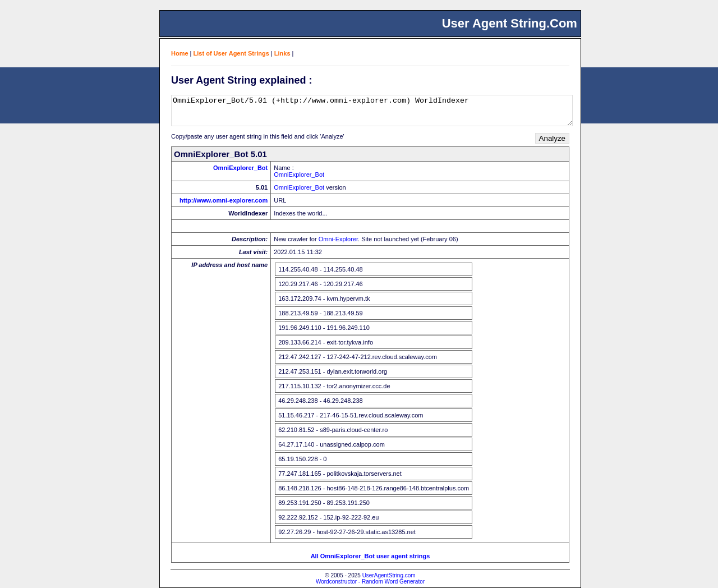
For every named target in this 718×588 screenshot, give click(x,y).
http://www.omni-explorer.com (224, 200)
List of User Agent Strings (231, 53)
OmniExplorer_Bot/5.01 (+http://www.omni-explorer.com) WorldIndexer (372, 111)
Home (180, 53)
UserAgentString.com (389, 575)
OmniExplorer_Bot (240, 168)
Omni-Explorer (338, 239)
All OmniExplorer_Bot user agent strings (370, 556)
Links (282, 53)
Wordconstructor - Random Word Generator (370, 582)
